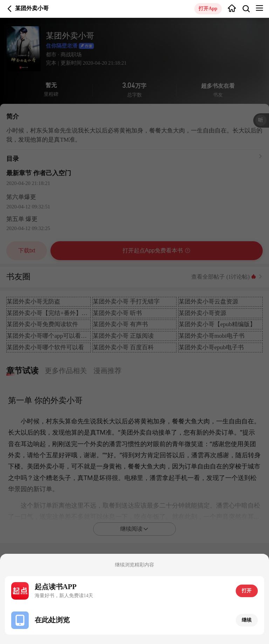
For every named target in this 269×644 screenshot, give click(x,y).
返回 (10, 9)
